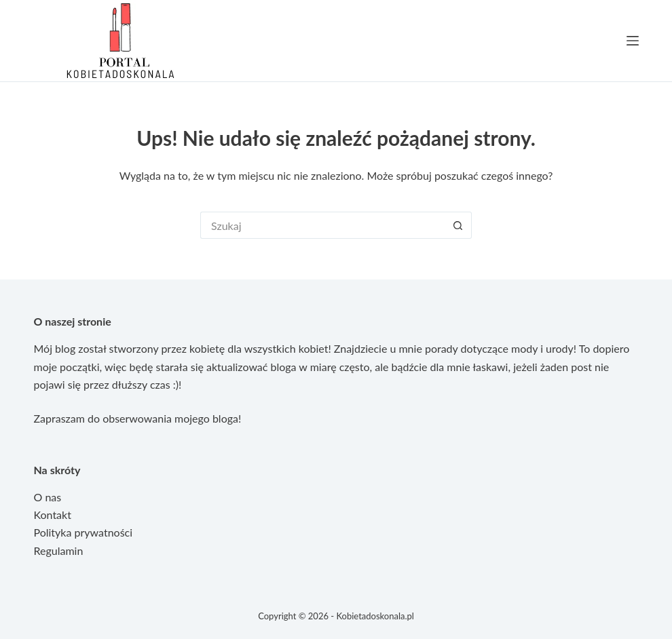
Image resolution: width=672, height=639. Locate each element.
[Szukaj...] (322, 225)
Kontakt (53, 515)
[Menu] (633, 41)
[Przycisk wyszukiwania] (458, 225)
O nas (48, 497)
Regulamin (59, 550)
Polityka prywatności (83, 532)
